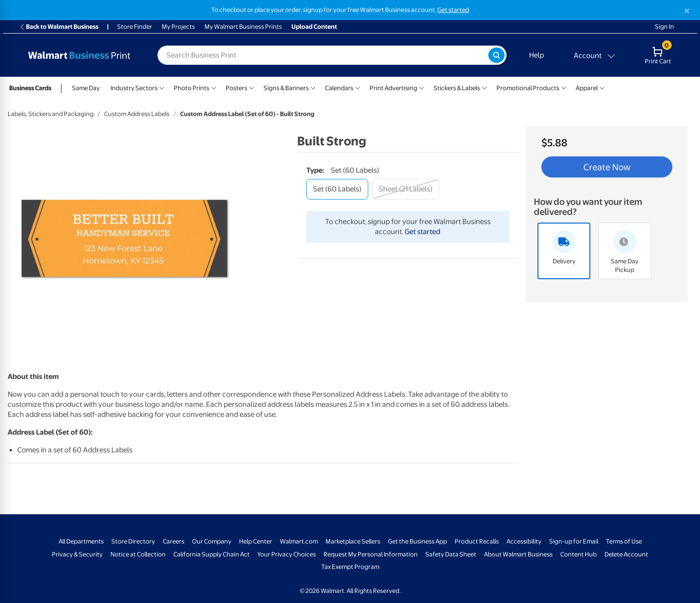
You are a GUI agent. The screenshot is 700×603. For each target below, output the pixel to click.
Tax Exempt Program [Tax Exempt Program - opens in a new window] (350, 567)
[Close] (687, 11)
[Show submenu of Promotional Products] (564, 87)
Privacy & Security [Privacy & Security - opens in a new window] (77, 554)
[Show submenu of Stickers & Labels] (484, 87)
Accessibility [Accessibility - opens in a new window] (524, 541)
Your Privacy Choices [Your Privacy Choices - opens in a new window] (287, 554)
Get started (422, 232)
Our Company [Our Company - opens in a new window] (212, 541)
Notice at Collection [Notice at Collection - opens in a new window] (138, 554)
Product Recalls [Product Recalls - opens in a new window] (477, 541)
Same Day (86, 88)
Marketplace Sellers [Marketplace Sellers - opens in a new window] (353, 541)
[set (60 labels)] (337, 189)
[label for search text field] (323, 55)
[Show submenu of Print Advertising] (422, 87)
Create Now (607, 167)
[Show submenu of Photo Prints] (214, 87)
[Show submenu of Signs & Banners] (313, 87)
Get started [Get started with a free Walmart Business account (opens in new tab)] (453, 10)
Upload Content (314, 27)
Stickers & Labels (457, 88)
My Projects (178, 27)
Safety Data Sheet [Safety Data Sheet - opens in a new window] (451, 554)
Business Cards (30, 88)
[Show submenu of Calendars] (358, 87)
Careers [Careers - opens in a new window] (174, 541)
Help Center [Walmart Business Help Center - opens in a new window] (256, 541)
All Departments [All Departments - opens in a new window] (81, 541)
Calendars (339, 88)
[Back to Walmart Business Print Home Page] (79, 55)
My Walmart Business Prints (243, 27)
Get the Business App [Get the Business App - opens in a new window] (417, 541)
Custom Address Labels (137, 114)
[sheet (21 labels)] (406, 189)
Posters (236, 88)
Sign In (664, 27)
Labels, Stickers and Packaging (51, 114)
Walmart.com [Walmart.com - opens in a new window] (299, 541)
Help (537, 55)
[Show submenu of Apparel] (602, 87)
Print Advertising (393, 88)
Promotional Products (528, 88)
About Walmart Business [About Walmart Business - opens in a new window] (518, 554)
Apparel (587, 88)
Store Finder (135, 27)
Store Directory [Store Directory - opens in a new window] (133, 541)
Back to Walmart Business (59, 27)
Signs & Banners (286, 88)
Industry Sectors (134, 88)
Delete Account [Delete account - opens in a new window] (626, 554)
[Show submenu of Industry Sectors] (162, 87)
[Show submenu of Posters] (252, 87)
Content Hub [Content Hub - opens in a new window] (579, 554)
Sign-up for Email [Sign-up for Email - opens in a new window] (574, 541)
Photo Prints (192, 88)
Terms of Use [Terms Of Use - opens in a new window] (624, 541)
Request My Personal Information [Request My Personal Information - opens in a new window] (371, 554)
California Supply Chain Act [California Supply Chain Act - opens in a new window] (211, 554)
